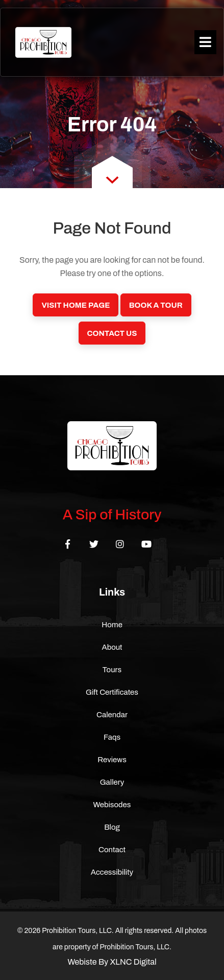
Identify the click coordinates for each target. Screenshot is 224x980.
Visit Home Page (76, 305)
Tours (112, 670)
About (112, 647)
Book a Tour (156, 305)
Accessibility (112, 872)
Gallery (112, 782)
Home (112, 625)
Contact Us (112, 333)
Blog (112, 827)
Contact (112, 850)
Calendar (112, 715)
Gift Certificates (112, 692)
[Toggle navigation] (205, 42)
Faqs (112, 737)
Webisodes (112, 805)
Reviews (112, 760)
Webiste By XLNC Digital (112, 962)
